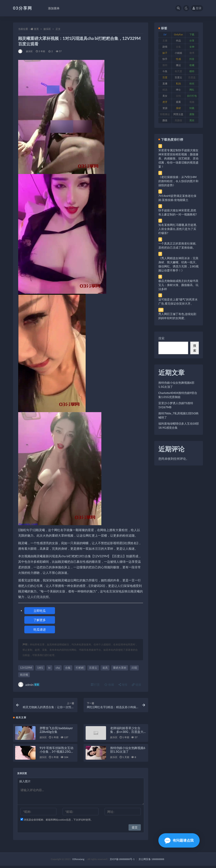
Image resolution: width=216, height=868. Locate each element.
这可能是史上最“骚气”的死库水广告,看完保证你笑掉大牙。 (178, 301)
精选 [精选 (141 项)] (165, 90)
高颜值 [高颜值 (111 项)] (178, 120)
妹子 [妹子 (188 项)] (165, 53)
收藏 (109, 685)
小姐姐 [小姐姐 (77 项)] (178, 53)
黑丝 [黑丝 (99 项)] (192, 120)
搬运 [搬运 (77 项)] (178, 65)
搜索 (161, 338)
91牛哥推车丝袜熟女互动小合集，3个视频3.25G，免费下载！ (57, 754)
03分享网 (23, 8)
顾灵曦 (24, 675)
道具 (105, 668)
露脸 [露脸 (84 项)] (192, 114)
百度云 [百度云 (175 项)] (178, 77)
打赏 (95, 685)
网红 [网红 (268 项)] (192, 90)
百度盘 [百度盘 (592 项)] (192, 77)
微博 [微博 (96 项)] (192, 53)
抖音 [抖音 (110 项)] (192, 59)
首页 (36, 29)
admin (29, 685)
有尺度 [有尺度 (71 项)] (178, 71)
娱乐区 (47, 29)
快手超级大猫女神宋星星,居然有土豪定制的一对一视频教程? (178, 212)
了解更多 (40, 620)
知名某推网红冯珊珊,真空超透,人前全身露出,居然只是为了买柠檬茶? (178, 229)
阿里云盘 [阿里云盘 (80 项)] (178, 114)
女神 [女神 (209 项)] (192, 47)
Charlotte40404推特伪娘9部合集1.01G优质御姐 (178, 395)
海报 (123, 685)
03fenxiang (78, 861)
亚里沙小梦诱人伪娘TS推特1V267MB (176, 405)
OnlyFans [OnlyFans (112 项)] (178, 35)
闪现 (134, 668)
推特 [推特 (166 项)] (165, 65)
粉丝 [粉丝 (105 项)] (192, 84)
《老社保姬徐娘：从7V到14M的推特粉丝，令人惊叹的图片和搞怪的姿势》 (178, 181)
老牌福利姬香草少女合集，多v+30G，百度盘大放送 (127, 734)
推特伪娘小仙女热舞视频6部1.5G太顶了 (128, 752)
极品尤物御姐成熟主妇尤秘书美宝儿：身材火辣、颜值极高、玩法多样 (178, 285)
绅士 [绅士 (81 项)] (178, 90)
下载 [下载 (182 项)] (192, 34)
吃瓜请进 (40, 629)
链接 (137, 685)
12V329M (26, 668)
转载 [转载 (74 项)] (192, 108)
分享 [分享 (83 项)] (192, 41)
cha (58, 668)
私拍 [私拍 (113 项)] (178, 84)
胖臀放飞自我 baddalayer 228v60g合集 (56, 732)
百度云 (93, 668)
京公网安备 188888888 (151, 861)
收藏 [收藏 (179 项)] (192, 65)
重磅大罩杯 (120, 668)
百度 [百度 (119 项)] (165, 77)
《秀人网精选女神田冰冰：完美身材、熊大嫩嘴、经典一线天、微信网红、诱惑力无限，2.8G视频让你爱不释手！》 (179, 264)
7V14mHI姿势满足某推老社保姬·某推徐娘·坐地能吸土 (177, 198)
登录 (197, 8)
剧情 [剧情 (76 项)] (165, 47)
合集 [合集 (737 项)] (178, 47)
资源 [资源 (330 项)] (165, 108)
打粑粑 (80, 668)
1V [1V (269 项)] (165, 34)
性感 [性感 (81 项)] (178, 59)
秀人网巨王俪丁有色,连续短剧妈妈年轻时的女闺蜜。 (177, 316)
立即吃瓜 (40, 611)
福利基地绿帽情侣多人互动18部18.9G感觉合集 (179, 426)
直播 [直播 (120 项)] (165, 84)
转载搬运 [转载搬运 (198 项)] (165, 114)
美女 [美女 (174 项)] (165, 96)
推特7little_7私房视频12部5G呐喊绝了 (178, 415)
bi (49, 668)
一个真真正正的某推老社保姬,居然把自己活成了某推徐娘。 (177, 245)
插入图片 (25, 783)
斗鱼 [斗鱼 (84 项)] (165, 71)
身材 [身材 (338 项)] (178, 108)
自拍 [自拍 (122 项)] (178, 96)
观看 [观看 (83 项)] (178, 102)
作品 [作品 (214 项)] (178, 41)
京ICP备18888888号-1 (122, 861)
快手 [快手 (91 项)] (165, 59)
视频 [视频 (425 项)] (192, 102)
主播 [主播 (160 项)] (165, 41)
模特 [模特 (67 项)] (192, 71)
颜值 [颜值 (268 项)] (165, 120)
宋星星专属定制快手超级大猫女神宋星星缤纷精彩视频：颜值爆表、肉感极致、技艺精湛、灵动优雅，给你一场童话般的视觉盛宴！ (178, 158)
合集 (68, 668)
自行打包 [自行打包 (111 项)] (192, 96)
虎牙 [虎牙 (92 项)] (165, 102)
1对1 (40, 668)
